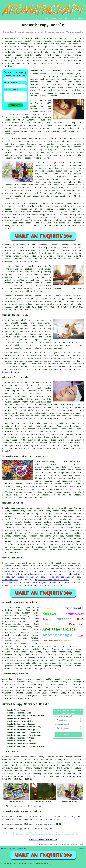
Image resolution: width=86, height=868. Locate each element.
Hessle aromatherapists (15, 508)
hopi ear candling (60, 577)
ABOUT (61, 19)
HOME (47, 19)
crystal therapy (71, 583)
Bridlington (8, 819)
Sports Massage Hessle (45, 829)
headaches (67, 475)
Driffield (69, 817)
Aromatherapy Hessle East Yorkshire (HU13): (26, 38)
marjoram (39, 179)
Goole (42, 819)
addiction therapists (69, 574)
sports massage (19, 585)
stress (61, 478)
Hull (80, 817)
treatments (18, 55)
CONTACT (68, 19)
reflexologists (40, 583)
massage (6, 150)
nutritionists (10, 574)
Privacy (82, 848)
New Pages (12, 848)
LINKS (53, 19)
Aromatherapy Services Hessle (26, 704)
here (39, 806)
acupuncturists (10, 580)
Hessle (51, 296)
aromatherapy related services (27, 547)
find (11, 679)
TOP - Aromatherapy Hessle (16, 829)
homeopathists (37, 574)
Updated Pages (22, 848)
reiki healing (38, 571)
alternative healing (23, 577)
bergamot (78, 174)
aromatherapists (11, 147)
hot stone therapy (17, 569)
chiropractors (10, 583)
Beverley (55, 819)
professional (47, 209)
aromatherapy (77, 223)
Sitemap (4, 848)
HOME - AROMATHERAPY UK (43, 839)
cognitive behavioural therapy (52, 580)
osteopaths (46, 585)
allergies (49, 481)
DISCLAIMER (78, 19)
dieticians (65, 571)
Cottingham (22, 819)
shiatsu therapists (52, 569)
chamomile (78, 177)
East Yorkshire (67, 547)
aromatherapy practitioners (45, 817)
